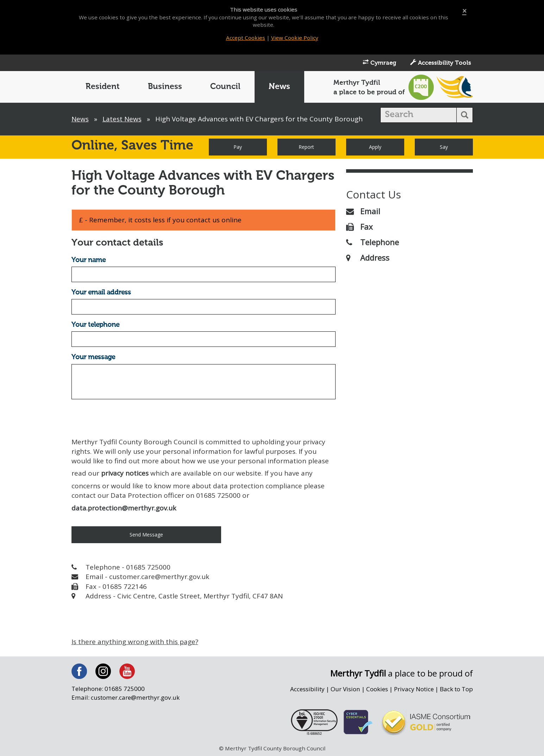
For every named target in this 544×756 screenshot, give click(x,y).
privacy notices (125, 473)
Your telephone (95, 325)
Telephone (373, 242)
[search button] (465, 115)
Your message (93, 357)
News (279, 87)
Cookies (377, 689)
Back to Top (456, 689)
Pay (238, 147)
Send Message (146, 535)
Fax (359, 227)
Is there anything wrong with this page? (135, 642)
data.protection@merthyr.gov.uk (124, 508)
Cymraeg (379, 63)
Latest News (122, 119)
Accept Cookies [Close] (246, 38)
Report (306, 147)
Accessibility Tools (441, 63)
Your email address (101, 293)
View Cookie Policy (295, 38)
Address (368, 258)
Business (165, 87)
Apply (375, 147)
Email (363, 211)
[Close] (464, 11)
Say (444, 147)
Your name (89, 260)
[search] (418, 115)
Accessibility (307, 689)
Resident (103, 87)
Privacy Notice (414, 689)
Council (225, 87)
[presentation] (125, 418)
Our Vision (345, 689)
